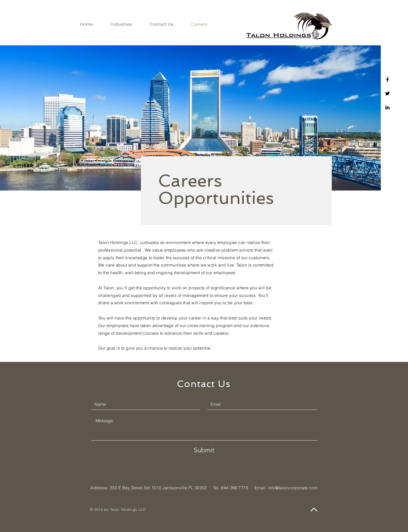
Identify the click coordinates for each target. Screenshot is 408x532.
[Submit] (204, 450)
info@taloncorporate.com (293, 488)
